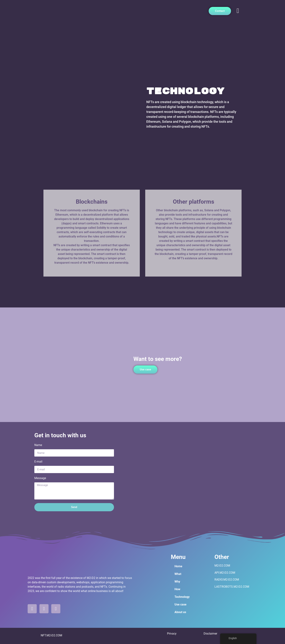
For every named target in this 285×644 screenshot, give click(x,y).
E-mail (38, 462)
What (178, 574)
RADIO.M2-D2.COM (227, 580)
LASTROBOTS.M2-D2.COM (232, 587)
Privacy (172, 634)
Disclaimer (210, 634)
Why (177, 582)
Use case (180, 604)
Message (40, 478)
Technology (182, 597)
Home (178, 566)
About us (180, 612)
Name (38, 445)
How (177, 589)
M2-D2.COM (222, 566)
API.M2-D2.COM (225, 573)
